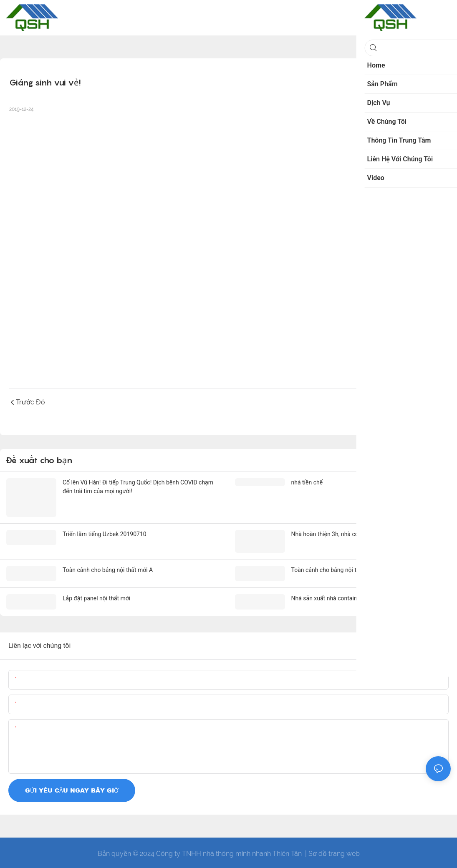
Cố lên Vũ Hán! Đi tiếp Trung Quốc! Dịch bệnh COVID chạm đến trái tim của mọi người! (138, 487)
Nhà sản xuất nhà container (327, 596)
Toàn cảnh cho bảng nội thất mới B (336, 568)
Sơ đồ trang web (334, 851)
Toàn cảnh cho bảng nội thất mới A (108, 568)
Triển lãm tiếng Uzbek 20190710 (105, 533)
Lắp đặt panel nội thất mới (96, 596)
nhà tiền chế (307, 482)
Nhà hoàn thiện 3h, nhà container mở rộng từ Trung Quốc (365, 533)
